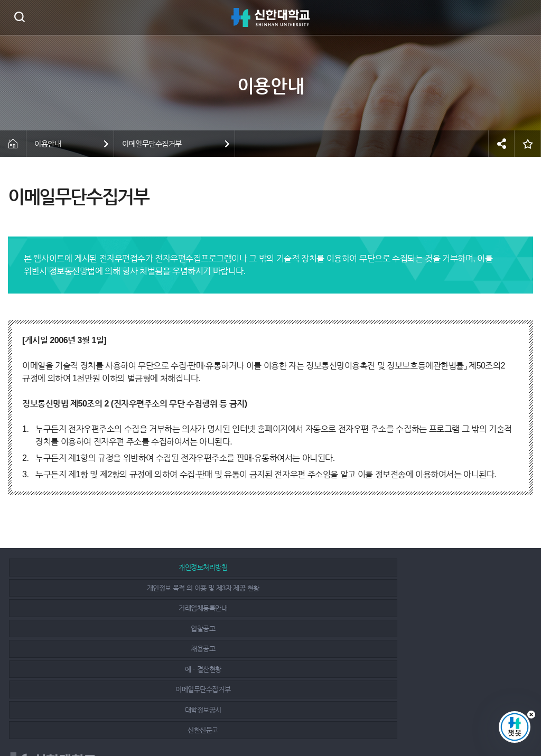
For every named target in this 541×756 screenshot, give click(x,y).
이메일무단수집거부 (152, 144)
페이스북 (468, 715)
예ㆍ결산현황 (435, 588)
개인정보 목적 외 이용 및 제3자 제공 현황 (264, 567)
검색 (19, 17)
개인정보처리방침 (93, 567)
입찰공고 (93, 588)
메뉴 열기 (525, 17)
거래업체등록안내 (435, 567)
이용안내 (48, 144)
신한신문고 (435, 608)
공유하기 (501, 144)
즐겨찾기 (528, 144)
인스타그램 (492, 715)
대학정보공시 (264, 608)
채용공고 (264, 588)
